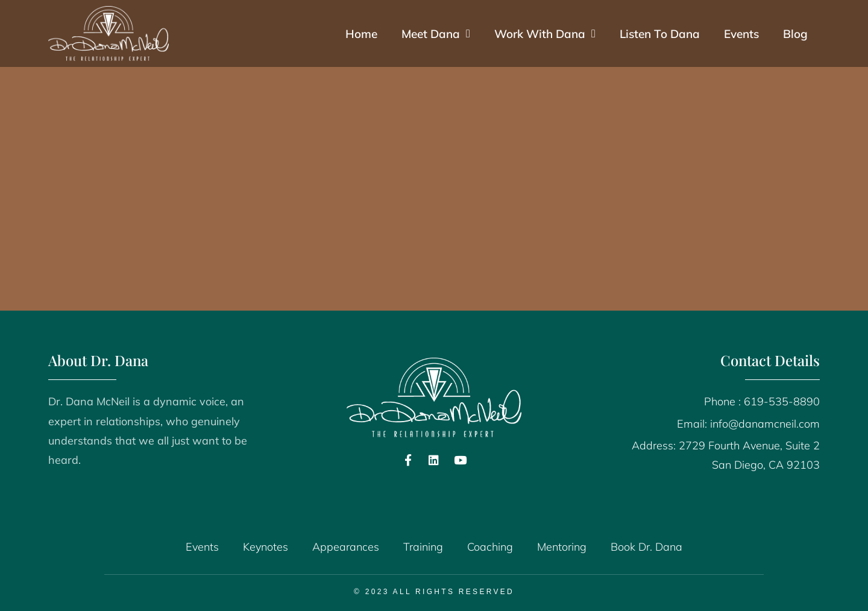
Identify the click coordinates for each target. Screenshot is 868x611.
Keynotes (266, 547)
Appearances (346, 547)
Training (423, 547)
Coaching (490, 547)
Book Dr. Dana (646, 547)
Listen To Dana (660, 34)
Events (741, 34)
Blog (795, 34)
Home (361, 34)
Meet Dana (436, 33)
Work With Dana (545, 33)
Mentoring (562, 547)
